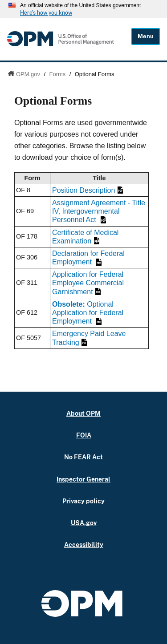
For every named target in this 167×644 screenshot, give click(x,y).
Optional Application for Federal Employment (88, 313)
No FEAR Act (83, 457)
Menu (146, 36)
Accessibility (84, 545)
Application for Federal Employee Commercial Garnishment (88, 283)
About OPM (83, 413)
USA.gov (84, 523)
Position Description (88, 190)
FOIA (84, 435)
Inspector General (83, 479)
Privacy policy (83, 501)
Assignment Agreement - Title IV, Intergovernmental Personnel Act (99, 211)
